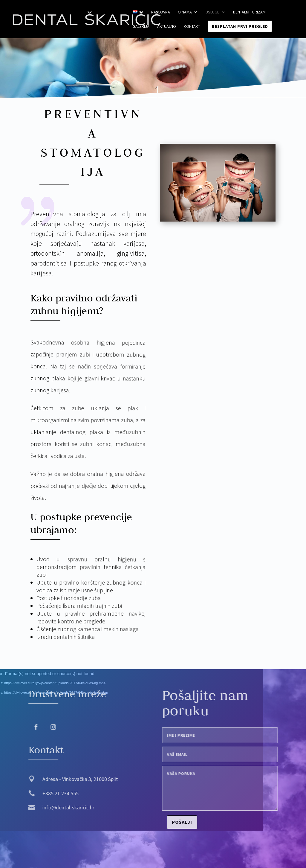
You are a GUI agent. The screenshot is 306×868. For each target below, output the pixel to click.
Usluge (212, 12)
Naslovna (161, 12)
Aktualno (167, 27)
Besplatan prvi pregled (240, 26)
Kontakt (192, 27)
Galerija (141, 27)
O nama (185, 12)
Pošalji (190, 822)
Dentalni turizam (249, 12)
